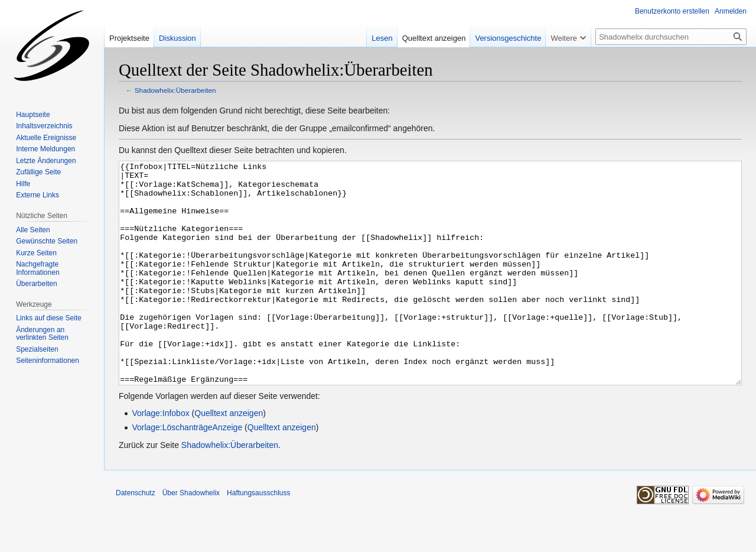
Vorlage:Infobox (160, 457)
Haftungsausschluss (258, 537)
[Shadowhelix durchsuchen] (671, 37)
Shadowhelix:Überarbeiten (175, 90)
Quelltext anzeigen (229, 457)
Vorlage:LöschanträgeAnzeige (187, 472)
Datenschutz (136, 537)
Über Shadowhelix (191, 537)
